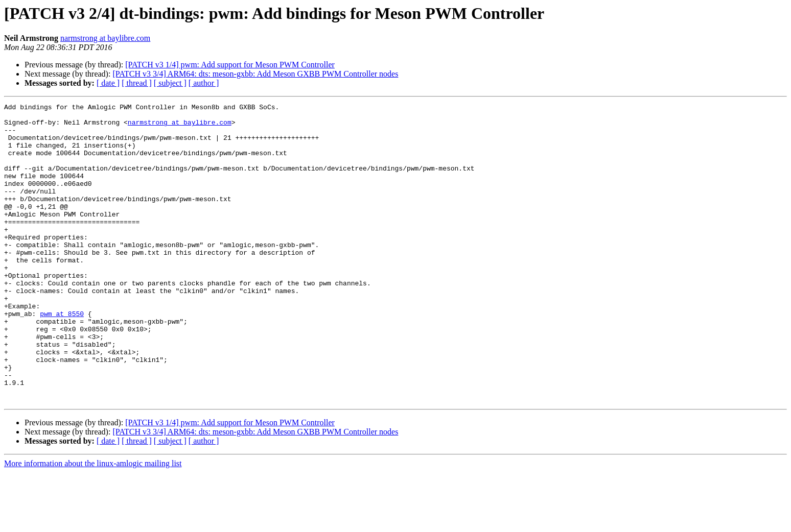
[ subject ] (170, 83)
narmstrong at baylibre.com (105, 38)
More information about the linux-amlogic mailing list (93, 523)
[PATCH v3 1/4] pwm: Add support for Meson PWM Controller (230, 65)
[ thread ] (137, 83)
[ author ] (204, 83)
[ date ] (108, 83)
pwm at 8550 (62, 356)
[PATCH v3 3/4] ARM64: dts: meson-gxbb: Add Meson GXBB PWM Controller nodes (255, 74)
